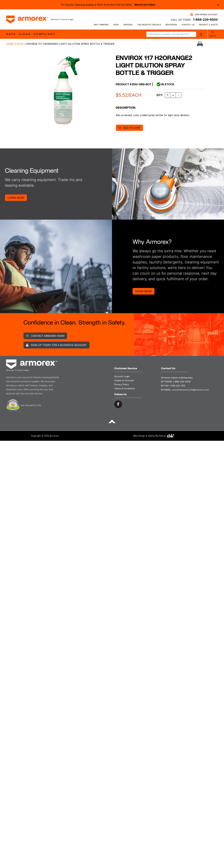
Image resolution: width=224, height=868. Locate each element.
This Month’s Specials (149, 25)
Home (10, 44)
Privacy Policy (122, 384)
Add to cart (132, 128)
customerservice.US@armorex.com (190, 390)
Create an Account (124, 380)
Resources (171, 25)
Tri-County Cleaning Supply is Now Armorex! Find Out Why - (108, 5)
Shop (116, 25)
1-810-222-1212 (177, 386)
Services (128, 25)
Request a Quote (208, 25)
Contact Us (188, 25)
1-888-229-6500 (205, 20)
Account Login (122, 376)
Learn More (16, 198)
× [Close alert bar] (218, 5)
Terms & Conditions (125, 388)
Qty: (160, 95)
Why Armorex (101, 25)
